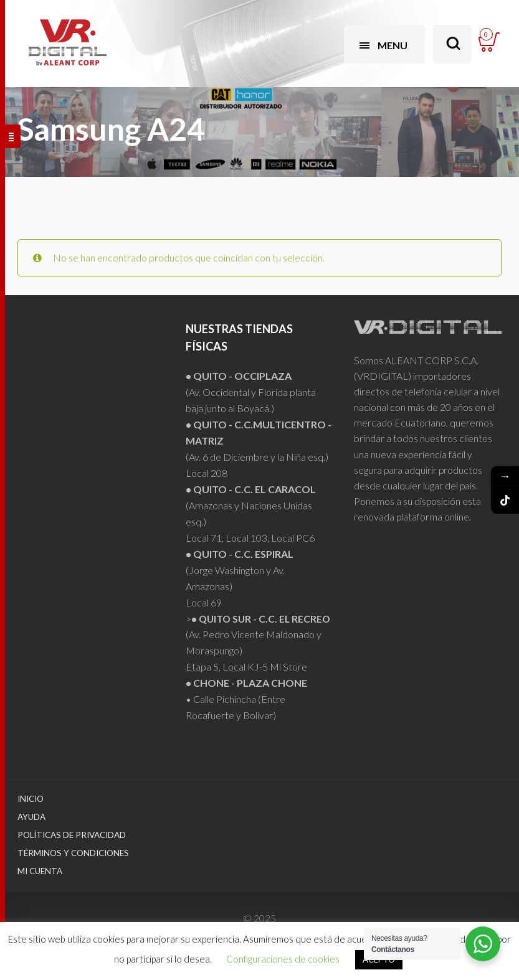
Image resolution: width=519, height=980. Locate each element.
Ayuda (31, 817)
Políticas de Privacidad (72, 835)
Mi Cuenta (40, 871)
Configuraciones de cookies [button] (283, 959)
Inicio (31, 799)
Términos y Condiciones (73, 853)
